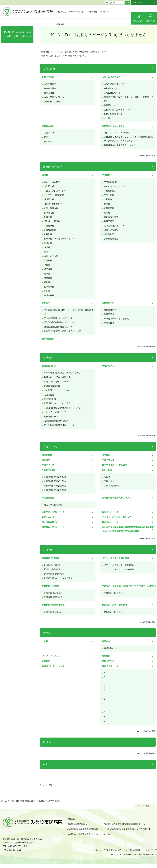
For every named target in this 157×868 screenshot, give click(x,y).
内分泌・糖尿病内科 (53, 204)
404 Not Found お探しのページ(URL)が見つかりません (17, 34)
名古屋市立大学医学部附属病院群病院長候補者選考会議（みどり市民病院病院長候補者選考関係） (128, 529)
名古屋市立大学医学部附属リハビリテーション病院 (91, 839)
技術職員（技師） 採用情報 (115, 605)
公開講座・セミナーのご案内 (57, 403)
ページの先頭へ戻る (148, 156)
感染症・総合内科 (52, 182)
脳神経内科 (49, 213)
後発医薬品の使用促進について (58, 327)
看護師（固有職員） (53, 565)
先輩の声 (46, 661)
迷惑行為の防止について (53, 527)
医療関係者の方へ (50, 366)
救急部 (107, 204)
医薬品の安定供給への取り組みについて (62, 331)
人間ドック (49, 133)
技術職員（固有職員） (114, 612)
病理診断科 (49, 295)
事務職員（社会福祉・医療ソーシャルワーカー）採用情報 (129, 586)
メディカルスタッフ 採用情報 (116, 558)
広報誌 (107, 477)
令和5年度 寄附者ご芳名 (55, 477)
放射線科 (48, 278)
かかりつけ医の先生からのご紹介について (63, 373)
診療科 (45, 175)
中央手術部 (109, 195)
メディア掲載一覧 (112, 486)
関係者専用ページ (110, 666)
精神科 (47, 274)
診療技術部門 (108, 303)
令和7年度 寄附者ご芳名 (55, 486)
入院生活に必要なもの (114, 84)
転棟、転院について (113, 114)
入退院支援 (49, 395)
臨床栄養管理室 (111, 217)
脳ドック (48, 137)
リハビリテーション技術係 (116, 319)
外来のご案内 (48, 77)
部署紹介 (106, 641)
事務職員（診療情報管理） (54, 605)
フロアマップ (108, 460)
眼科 (46, 252)
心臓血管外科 (50, 230)
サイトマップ (151, 854)
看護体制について (112, 648)
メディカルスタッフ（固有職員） (119, 565)
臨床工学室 (109, 221)
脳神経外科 (49, 287)
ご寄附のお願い (49, 470)
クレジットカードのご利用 (116, 133)
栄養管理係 (109, 323)
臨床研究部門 (48, 339)
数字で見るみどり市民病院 (114, 465)
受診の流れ (49, 93)
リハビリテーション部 (114, 186)
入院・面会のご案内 (111, 77)
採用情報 (60, 24)
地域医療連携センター (114, 226)
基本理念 (106, 455)
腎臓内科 (48, 217)
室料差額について (112, 88)
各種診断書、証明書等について (118, 110)
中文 (46, 764)
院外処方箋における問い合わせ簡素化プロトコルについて (68, 312)
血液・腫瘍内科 (51, 208)
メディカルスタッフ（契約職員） (119, 569)
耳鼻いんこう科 (51, 256)
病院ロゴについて (110, 512)
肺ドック (48, 142)
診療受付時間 (50, 84)
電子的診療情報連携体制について (59, 425)
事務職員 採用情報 (50, 586)
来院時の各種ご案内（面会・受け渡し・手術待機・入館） (129, 99)
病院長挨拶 (47, 455)
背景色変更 (138, 3)
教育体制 (106, 656)
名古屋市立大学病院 (76, 824)
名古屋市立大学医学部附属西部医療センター (88, 834)
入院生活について (112, 93)
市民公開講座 (48, 498)
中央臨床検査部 (111, 182)
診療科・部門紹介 (77, 12)
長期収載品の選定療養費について (119, 145)
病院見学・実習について (53, 512)
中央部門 (106, 175)
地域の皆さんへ (109, 366)
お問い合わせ (138, 21)
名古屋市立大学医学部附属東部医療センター (112, 829)
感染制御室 (109, 234)
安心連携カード (51, 417)
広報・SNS (107, 470)
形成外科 (48, 260)
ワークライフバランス (52, 656)
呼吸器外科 (49, 226)
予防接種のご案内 (52, 101)
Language (151, 3)
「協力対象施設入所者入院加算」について (63, 408)
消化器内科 (49, 186)
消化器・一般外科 (52, 221)
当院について (106, 12)
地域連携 (93, 12)
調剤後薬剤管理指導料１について (59, 322)
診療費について (111, 105)
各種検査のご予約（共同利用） (58, 377)
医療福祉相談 (50, 399)
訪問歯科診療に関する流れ (56, 421)
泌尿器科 (48, 269)
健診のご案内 (48, 126)
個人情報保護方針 (50, 522)
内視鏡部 (108, 199)
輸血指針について (110, 522)
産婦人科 (48, 243)
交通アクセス (151, 21)
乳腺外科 (48, 234)
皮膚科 (47, 265)
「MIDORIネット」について (57, 390)
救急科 (47, 291)
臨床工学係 (109, 314)
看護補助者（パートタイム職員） (59, 578)
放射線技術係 (110, 310)
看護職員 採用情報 (50, 558)
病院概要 (46, 460)
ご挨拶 (45, 641)
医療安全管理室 (111, 230)
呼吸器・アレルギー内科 (55, 191)
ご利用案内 (61, 12)
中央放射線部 (110, 191)
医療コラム (109, 481)
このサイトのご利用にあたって (116, 517)
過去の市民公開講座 (53, 505)
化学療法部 (109, 208)
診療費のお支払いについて (114, 126)
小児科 (47, 247)
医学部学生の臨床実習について (116, 498)
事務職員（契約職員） (54, 597)
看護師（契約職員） (53, 569)
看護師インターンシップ (53, 666)
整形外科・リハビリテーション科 (59, 239)
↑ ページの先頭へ (144, 806)
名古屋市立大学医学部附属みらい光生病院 (133, 834)
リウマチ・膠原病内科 (54, 195)
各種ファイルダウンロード (56, 382)
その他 (107, 118)
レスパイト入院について (55, 412)
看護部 (47, 633)
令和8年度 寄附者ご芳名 (55, 490)
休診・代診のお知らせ (54, 97)
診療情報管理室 (111, 239)
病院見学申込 (108, 661)
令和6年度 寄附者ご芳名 (55, 481)
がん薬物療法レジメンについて (58, 318)
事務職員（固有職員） (54, 593)
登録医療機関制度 (52, 386)
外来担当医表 (50, 88)
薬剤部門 (46, 303)
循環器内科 (49, 199)
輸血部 (107, 213)
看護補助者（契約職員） (55, 574)
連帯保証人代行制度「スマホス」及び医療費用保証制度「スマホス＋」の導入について (129, 139)
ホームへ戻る (47, 785)
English (47, 742)
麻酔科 (47, 282)
